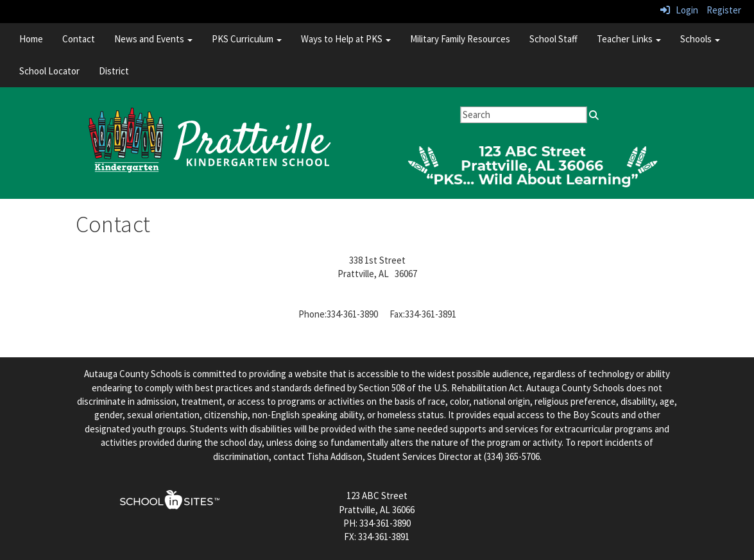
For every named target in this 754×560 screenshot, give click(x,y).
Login (679, 10)
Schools (700, 39)
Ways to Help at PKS (346, 39)
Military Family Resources (460, 39)
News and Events (153, 39)
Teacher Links (629, 39)
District (114, 71)
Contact (79, 39)
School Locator (49, 71)
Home (31, 39)
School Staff (553, 39)
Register (724, 10)
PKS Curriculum (247, 39)
